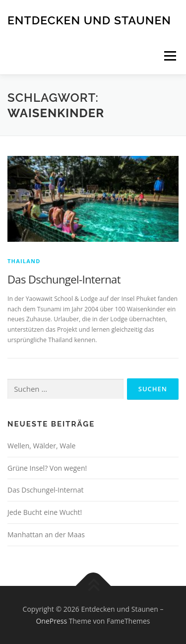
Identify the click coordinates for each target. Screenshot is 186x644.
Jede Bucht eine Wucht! (45, 512)
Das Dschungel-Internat (64, 279)
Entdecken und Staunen (89, 20)
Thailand (24, 261)
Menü (169, 56)
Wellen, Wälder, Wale (41, 446)
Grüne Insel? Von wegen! (47, 468)
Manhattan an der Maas (46, 535)
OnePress (51, 621)
